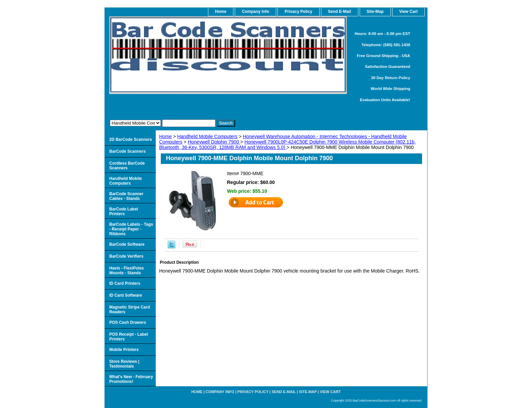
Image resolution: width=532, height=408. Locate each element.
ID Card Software (126, 295)
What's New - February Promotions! (131, 379)
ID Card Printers (125, 283)
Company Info (255, 12)
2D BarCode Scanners (131, 140)
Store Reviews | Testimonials (124, 364)
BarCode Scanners (127, 151)
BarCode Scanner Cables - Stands (126, 196)
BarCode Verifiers (126, 256)
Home (165, 136)
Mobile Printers (124, 350)
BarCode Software (127, 244)
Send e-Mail (284, 392)
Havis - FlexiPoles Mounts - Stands (127, 271)
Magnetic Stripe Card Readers (130, 310)
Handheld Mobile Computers (207, 136)
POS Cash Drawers (128, 322)
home (221, 12)
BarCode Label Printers (124, 211)
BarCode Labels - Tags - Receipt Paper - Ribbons (131, 229)
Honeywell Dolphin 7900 (214, 142)
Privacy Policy (298, 12)
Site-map (308, 392)
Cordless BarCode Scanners (127, 166)
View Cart (330, 392)
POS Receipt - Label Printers (129, 337)
